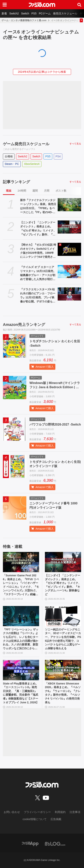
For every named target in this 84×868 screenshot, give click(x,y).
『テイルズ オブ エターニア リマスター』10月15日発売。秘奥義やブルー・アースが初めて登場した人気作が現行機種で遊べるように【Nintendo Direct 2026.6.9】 (38, 273)
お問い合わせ (12, 812)
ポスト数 (61, 191)
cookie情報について (35, 819)
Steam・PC (12, 164)
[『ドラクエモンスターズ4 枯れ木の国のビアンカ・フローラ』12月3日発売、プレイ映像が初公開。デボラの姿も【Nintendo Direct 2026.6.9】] (69, 294)
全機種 (9, 156)
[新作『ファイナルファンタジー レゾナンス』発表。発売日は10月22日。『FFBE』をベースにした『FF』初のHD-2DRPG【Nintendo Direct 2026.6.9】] (69, 205)
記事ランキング (16, 182)
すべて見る (75, 144)
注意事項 (75, 812)
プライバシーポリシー (37, 812)
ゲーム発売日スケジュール (26, 144)
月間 (47, 191)
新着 (4, 13)
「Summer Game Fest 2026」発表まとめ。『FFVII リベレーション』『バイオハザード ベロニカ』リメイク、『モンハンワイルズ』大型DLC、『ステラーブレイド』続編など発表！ (21, 585)
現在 (9, 191)
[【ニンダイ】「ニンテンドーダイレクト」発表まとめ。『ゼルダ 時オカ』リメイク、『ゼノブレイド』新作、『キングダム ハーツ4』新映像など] (69, 227)
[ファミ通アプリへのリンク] (30, 843)
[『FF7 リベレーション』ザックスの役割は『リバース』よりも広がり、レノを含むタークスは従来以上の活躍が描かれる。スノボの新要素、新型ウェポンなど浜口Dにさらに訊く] (21, 616)
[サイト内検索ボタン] (79, 5)
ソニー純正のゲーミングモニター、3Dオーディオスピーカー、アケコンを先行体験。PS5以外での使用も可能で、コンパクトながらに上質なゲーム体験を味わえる (63, 639)
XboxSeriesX (32, 164)
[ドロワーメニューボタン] (5, 5)
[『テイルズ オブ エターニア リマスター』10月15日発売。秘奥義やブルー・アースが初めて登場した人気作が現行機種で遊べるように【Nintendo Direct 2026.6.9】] (69, 272)
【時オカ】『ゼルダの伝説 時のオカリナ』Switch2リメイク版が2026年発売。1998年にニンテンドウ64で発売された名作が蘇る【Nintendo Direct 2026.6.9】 (38, 251)
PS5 (34, 13)
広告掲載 (56, 819)
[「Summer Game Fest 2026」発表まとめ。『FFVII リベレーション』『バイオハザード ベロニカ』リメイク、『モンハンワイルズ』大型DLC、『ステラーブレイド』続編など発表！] (21, 562)
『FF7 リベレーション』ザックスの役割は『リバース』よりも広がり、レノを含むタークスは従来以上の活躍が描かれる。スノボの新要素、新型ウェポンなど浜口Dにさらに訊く (21, 639)
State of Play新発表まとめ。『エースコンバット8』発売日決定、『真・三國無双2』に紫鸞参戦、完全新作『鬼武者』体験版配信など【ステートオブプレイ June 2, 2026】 (21, 693)
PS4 (58, 156)
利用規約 (60, 812)
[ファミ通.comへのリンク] (42, 5)
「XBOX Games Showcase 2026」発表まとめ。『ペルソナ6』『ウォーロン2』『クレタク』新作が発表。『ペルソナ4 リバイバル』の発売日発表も (63, 693)
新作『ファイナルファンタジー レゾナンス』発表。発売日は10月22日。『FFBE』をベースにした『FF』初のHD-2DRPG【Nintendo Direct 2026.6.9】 (38, 206)
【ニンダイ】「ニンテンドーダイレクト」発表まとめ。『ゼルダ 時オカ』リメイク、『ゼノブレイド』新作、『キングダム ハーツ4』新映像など (38, 229)
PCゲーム (45, 13)
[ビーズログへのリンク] (55, 843)
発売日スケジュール (65, 13)
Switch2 (14, 13)
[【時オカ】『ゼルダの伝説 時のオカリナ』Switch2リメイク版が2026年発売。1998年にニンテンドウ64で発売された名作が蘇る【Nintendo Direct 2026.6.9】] (69, 249)
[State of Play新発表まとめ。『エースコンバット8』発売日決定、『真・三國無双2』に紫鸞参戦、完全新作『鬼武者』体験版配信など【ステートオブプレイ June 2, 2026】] (21, 670)
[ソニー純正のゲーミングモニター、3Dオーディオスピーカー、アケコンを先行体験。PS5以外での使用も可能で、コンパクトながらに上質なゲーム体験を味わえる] (63, 616)
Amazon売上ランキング (24, 325)
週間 (35, 191)
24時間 (22, 191)
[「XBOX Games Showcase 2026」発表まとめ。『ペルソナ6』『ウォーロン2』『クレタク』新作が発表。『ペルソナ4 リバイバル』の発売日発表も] (63, 670)
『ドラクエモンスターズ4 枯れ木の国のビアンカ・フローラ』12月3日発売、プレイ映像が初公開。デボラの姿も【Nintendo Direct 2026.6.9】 (38, 296)
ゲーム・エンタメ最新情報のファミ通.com (24, 20)
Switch (25, 13)
